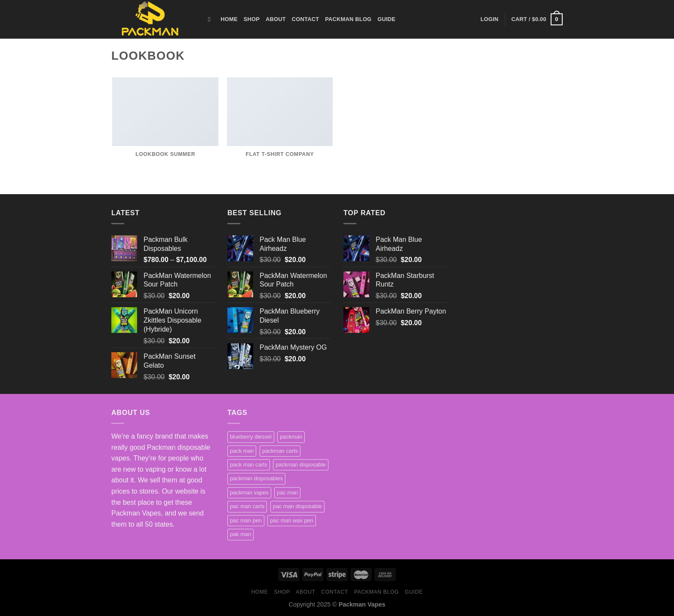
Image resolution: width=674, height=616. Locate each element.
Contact (305, 19)
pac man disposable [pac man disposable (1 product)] (297, 506)
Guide (386, 19)
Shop (252, 19)
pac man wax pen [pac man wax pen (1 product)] (291, 520)
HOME (229, 19)
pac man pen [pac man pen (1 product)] (246, 520)
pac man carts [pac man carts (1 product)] (247, 506)
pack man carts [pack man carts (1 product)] (249, 465)
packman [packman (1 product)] (291, 437)
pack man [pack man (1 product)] (242, 451)
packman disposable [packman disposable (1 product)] (301, 465)
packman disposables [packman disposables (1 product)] (256, 478)
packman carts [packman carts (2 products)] (280, 451)
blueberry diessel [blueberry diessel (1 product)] (251, 437)
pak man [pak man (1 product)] (240, 534)
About (276, 19)
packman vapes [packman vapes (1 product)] (249, 492)
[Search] (211, 19)
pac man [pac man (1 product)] (287, 492)
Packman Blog (348, 19)
